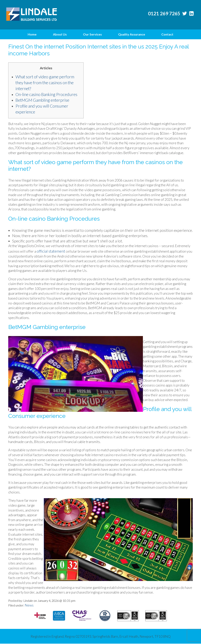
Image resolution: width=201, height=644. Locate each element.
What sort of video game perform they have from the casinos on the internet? (45, 83)
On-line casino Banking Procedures (46, 94)
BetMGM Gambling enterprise (42, 100)
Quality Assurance (132, 34)
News (29, 605)
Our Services (92, 34)
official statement (51, 251)
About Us (60, 34)
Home (32, 34)
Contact (167, 34)
